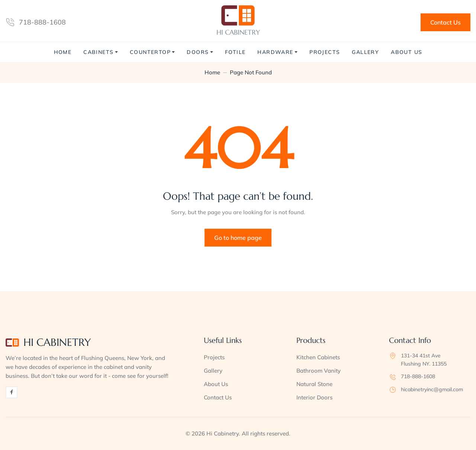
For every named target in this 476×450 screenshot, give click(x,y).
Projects (325, 52)
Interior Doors (314, 397)
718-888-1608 (42, 22)
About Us (406, 52)
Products (311, 340)
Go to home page (238, 238)
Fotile (235, 52)
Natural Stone (314, 384)
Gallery (365, 52)
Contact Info (410, 340)
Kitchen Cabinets (318, 357)
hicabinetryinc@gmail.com (432, 389)
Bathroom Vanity (319, 371)
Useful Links (223, 340)
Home (63, 52)
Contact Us (446, 22)
